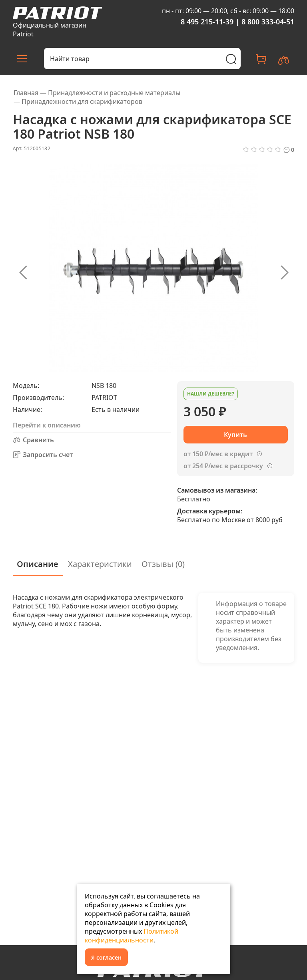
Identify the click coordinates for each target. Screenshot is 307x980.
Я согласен (106, 957)
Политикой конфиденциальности (132, 936)
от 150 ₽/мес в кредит (218, 454)
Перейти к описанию (47, 425)
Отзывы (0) (163, 564)
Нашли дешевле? (211, 394)
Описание (38, 564)
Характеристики (100, 564)
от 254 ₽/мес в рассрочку (223, 466)
